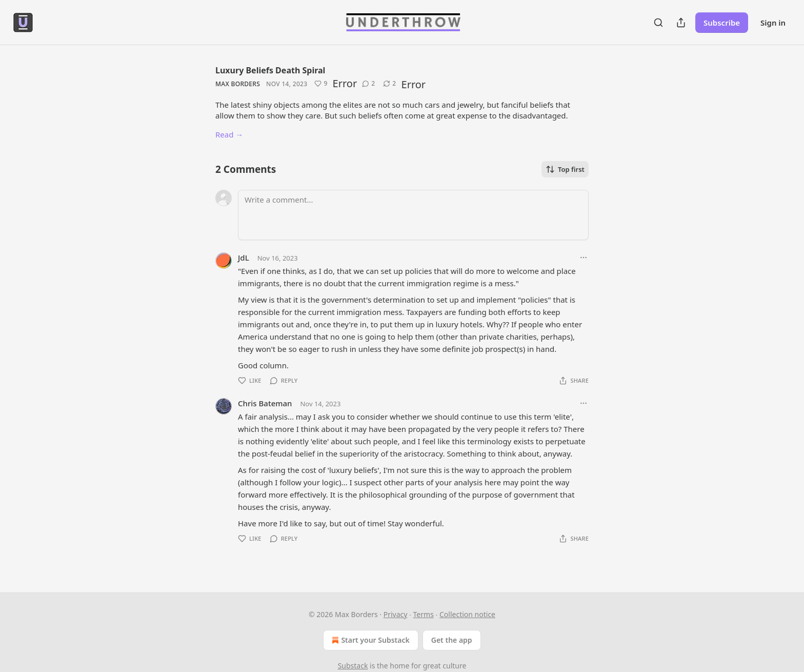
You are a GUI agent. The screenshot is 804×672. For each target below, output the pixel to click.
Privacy (396, 614)
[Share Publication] (681, 23)
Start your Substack (369, 640)
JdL (244, 258)
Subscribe (722, 23)
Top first (565, 169)
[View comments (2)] (368, 84)
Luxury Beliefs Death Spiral (270, 70)
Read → (229, 134)
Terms (424, 614)
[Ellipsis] (584, 258)
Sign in (773, 23)
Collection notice (467, 614)
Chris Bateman (265, 403)
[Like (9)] (321, 84)
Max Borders (238, 84)
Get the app (452, 640)
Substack (353, 666)
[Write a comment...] (413, 215)
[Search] (658, 23)
